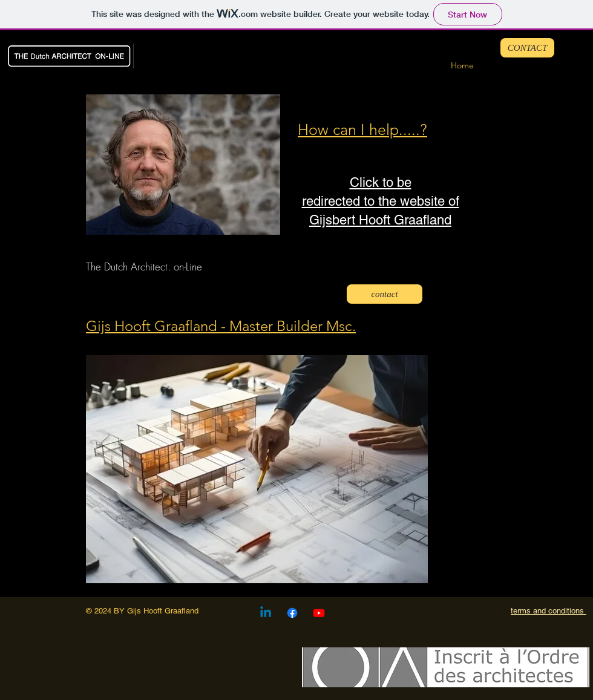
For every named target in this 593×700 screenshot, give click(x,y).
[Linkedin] (266, 613)
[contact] (385, 294)
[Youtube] (319, 613)
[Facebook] (292, 613)
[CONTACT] (527, 48)
